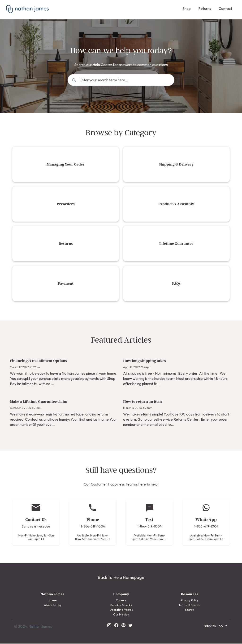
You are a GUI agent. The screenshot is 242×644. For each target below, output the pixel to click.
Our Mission (121, 615)
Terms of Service (190, 605)
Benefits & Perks (121, 605)
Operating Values (121, 610)
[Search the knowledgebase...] (121, 80)
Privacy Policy (190, 601)
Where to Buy (52, 605)
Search (190, 610)
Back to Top (216, 626)
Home (53, 601)
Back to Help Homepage (121, 578)
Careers (121, 601)
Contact (225, 8)
